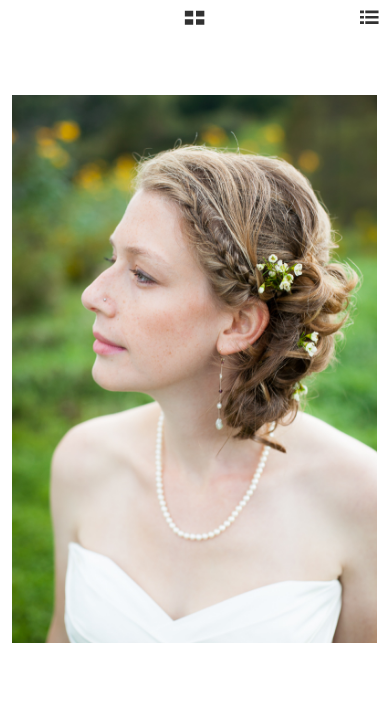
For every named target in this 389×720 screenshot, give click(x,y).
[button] (194, 25)
